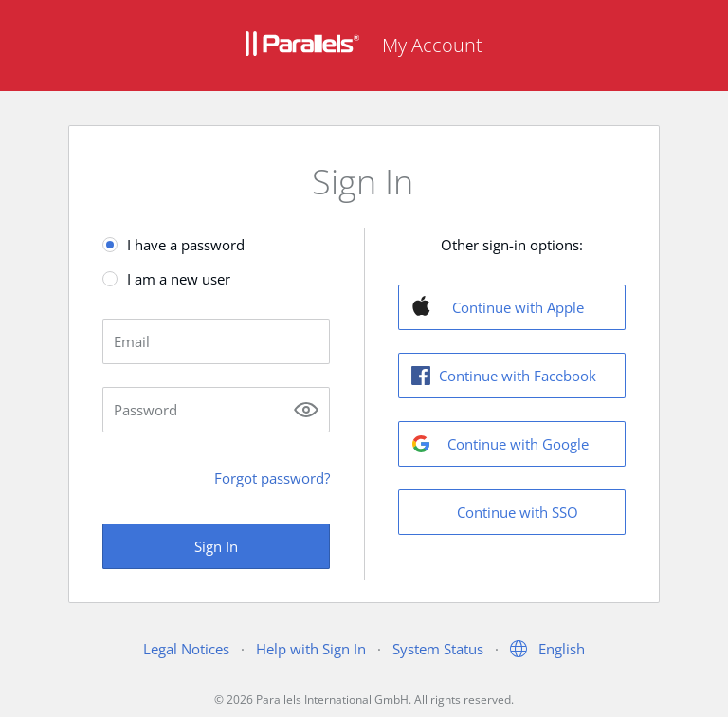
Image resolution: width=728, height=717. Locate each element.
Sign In (216, 546)
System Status (438, 649)
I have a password (186, 245)
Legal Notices (186, 649)
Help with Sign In (311, 649)
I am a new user (179, 279)
